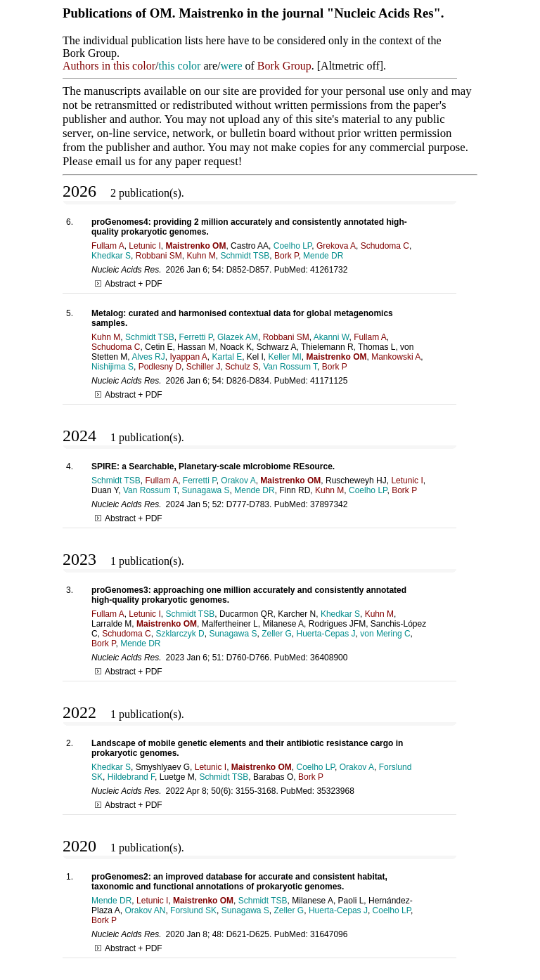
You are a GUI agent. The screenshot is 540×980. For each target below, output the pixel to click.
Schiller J (204, 367)
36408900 (329, 658)
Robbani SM (159, 256)
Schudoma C (385, 246)
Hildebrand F (131, 777)
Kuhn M (201, 256)
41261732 (329, 270)
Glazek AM (238, 337)
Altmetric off (350, 66)
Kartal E (227, 357)
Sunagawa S (206, 490)
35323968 (335, 791)
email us (115, 161)
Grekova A (336, 246)
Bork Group (284, 66)
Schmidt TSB (245, 256)
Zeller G (277, 634)
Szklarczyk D (180, 634)
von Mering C (385, 634)
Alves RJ (148, 357)
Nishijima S (112, 367)
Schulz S (242, 367)
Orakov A (238, 481)
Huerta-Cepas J (326, 634)
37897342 (329, 504)
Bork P (286, 256)
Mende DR (323, 256)
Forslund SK (193, 910)
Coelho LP (293, 246)
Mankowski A (396, 357)
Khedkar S (111, 256)
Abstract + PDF (129, 284)
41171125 (329, 381)
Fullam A (108, 246)
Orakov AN (145, 910)
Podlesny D (160, 367)
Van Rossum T (290, 367)
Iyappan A (188, 357)
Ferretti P (196, 337)
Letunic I (144, 246)
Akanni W (332, 337)
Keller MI (285, 357)
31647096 (329, 934)
